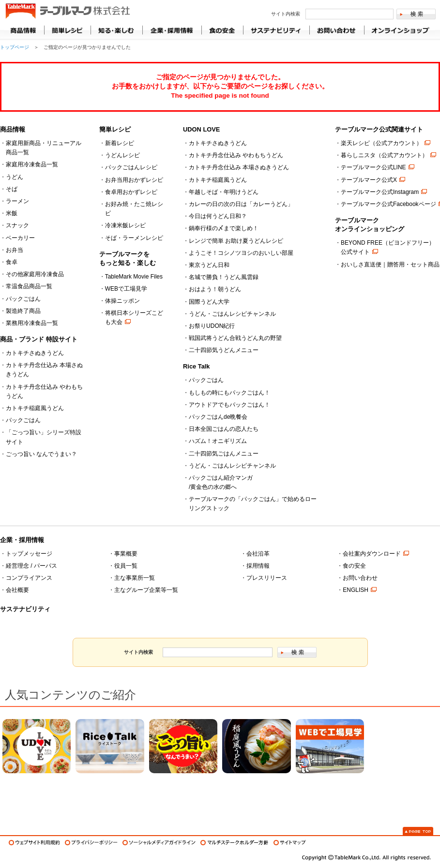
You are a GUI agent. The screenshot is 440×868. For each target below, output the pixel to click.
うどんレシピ (122, 155)
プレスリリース (267, 578)
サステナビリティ (25, 609)
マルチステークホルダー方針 (235, 843)
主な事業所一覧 (135, 578)
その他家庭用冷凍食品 (35, 274)
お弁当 (15, 250)
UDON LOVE (201, 129)
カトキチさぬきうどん (35, 353)
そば (12, 189)
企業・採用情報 (22, 540)
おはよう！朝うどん (215, 289)
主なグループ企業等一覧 (146, 590)
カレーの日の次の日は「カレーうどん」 (241, 204)
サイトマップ (290, 843)
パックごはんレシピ (131, 167)
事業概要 (126, 554)
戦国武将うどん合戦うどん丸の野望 (235, 338)
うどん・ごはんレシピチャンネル (232, 314)
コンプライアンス (29, 578)
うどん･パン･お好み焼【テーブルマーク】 (68, 12)
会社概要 (17, 590)
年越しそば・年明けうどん (224, 192)
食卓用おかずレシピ (131, 192)
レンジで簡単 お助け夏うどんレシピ (236, 241)
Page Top (418, 831)
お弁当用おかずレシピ (134, 180)
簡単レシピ (115, 129)
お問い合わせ (360, 578)
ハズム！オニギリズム (218, 441)
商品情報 (24, 30)
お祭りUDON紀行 (212, 326)
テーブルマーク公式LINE (373, 167)
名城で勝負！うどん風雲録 (224, 277)
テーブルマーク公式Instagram (380, 192)
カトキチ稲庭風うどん (35, 408)
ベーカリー (20, 238)
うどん (15, 177)
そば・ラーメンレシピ (134, 238)
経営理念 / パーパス (31, 566)
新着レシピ (120, 143)
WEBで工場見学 (126, 289)
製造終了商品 (23, 311)
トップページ (15, 47)
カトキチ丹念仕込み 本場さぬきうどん (239, 167)
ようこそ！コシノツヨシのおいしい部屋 (241, 253)
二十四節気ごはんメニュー (224, 454)
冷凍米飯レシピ (125, 225)
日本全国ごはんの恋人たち (224, 429)
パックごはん (23, 299)
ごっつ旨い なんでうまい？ (41, 454)
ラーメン (17, 201)
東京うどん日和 (209, 265)
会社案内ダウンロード (372, 554)
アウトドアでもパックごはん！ (229, 405)
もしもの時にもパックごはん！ (229, 393)
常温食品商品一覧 (29, 286)
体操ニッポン (122, 301)
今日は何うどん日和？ (218, 216)
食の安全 (354, 566)
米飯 (12, 213)
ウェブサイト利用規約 (34, 843)
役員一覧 (126, 566)
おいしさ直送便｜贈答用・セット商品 (390, 265)
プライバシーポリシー (91, 843)
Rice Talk (196, 366)
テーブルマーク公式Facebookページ (388, 204)
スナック (17, 225)
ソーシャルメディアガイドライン (159, 843)
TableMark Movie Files (134, 277)
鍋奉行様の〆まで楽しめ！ (224, 228)
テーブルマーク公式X (369, 180)
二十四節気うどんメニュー (224, 350)
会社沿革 (258, 554)
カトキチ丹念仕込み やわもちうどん (236, 155)
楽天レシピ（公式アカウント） (381, 143)
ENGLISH (356, 590)
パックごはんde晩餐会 (218, 417)
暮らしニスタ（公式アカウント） (384, 155)
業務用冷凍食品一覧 (32, 323)
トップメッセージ (29, 554)
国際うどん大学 (209, 302)
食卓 (12, 262)
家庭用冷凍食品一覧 (32, 164)
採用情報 (258, 566)
